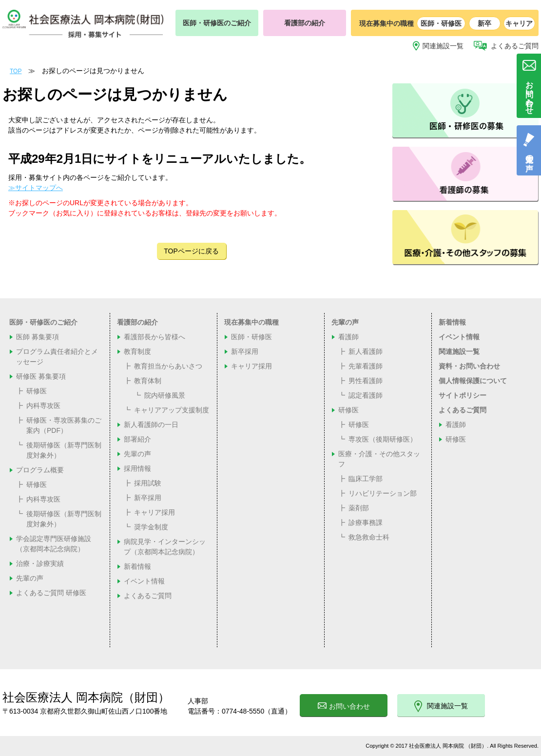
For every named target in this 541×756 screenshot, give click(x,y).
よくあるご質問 (515, 46)
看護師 (348, 337)
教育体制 (148, 381)
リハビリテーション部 (383, 493)
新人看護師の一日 (151, 425)
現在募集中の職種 (251, 322)
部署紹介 (137, 439)
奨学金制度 (151, 527)
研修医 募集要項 (41, 376)
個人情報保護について (473, 381)
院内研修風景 (165, 395)
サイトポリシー (463, 395)
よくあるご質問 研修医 (51, 593)
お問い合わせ (344, 707)
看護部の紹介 (305, 23)
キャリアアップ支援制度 (172, 410)
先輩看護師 (366, 366)
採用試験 (148, 483)
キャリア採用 (155, 512)
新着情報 (137, 566)
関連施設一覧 (443, 46)
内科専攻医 (43, 406)
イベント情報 (144, 581)
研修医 (37, 391)
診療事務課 (366, 523)
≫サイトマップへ (36, 188)
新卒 (484, 23)
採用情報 (137, 468)
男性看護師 (366, 381)
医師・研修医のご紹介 (217, 23)
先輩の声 (30, 578)
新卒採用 (148, 498)
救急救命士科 (369, 537)
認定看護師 (366, 395)
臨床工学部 (366, 479)
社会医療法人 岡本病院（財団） (86, 697)
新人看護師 (366, 351)
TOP (16, 71)
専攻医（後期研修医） (383, 439)
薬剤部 (359, 508)
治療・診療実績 (40, 563)
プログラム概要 (40, 470)
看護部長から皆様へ (155, 337)
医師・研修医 (441, 23)
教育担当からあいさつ (168, 366)
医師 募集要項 (38, 337)
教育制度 (137, 351)
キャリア (519, 23)
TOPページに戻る (191, 251)
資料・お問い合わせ (469, 366)
